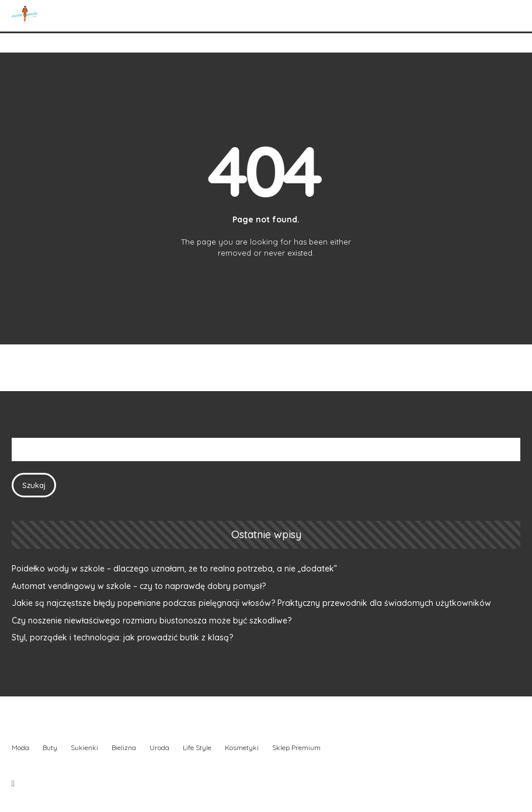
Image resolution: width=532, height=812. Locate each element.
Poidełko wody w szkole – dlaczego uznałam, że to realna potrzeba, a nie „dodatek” (174, 569)
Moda (20, 747)
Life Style (197, 747)
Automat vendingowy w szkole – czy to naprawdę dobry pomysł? (139, 586)
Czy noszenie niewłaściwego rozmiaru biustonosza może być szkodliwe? (152, 621)
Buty (50, 747)
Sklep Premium (296, 747)
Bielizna (124, 747)
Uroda (159, 747)
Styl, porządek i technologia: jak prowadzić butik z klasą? (122, 637)
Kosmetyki (242, 747)
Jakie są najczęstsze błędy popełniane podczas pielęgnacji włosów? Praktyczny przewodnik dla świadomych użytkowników (251, 603)
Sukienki (84, 747)
